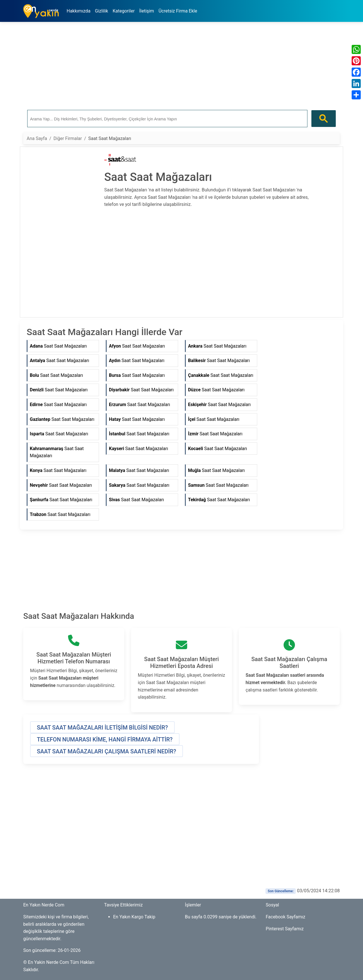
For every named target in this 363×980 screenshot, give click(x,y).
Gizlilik (102, 11)
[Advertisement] (181, 66)
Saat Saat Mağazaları (58, 346)
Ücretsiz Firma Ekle (178, 11)
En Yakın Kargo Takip (134, 917)
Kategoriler (124, 11)
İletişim (147, 11)
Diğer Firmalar (68, 138)
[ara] (167, 119)
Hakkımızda (79, 11)
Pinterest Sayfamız (285, 929)
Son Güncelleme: (281, 891)
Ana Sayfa (37, 138)
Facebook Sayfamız (285, 917)
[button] (102, 727)
